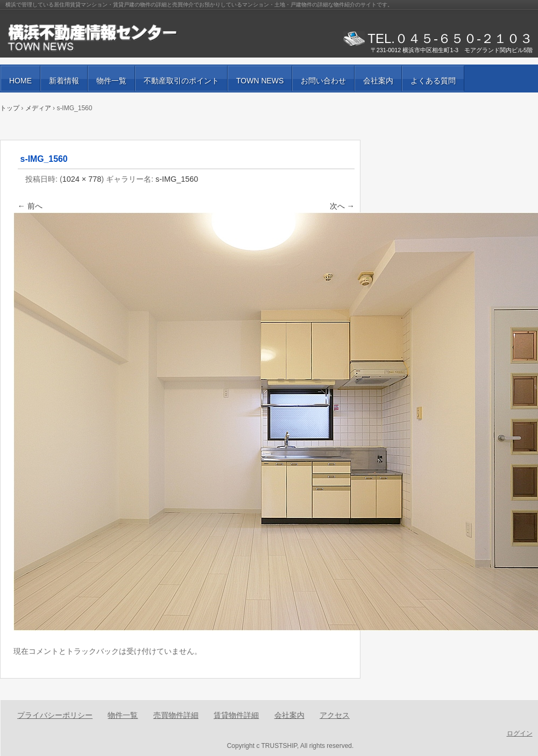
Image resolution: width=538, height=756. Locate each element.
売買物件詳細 (176, 715)
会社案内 (378, 81)
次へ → (342, 206)
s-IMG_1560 (177, 179)
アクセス (335, 715)
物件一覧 (111, 81)
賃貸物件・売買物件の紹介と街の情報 (129, 38)
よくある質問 (433, 81)
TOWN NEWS (260, 81)
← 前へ (30, 206)
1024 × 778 (82, 179)
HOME (20, 81)
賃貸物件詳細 (236, 715)
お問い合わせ (323, 81)
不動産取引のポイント (181, 81)
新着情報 (64, 81)
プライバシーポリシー (55, 715)
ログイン (520, 733)
